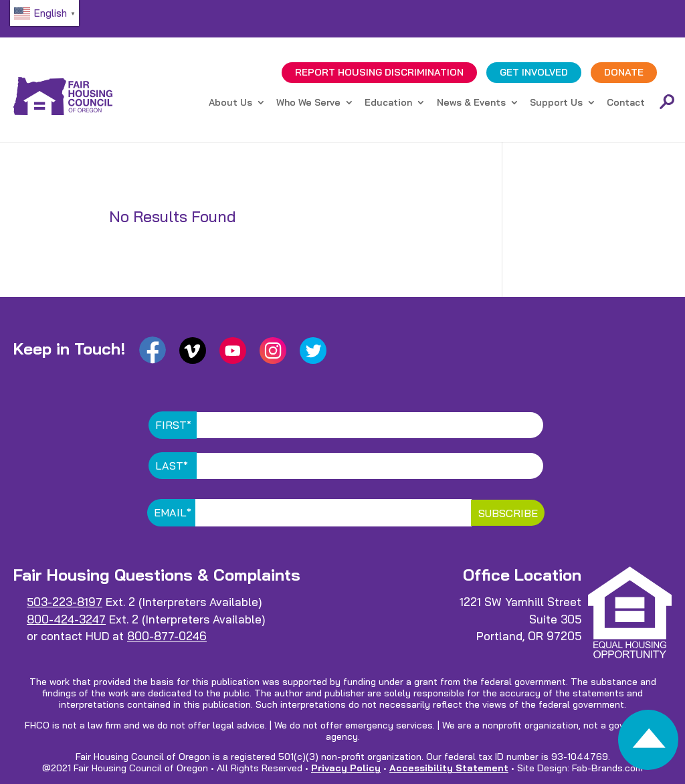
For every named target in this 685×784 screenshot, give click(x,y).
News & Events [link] (471, 103)
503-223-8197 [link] (65, 602)
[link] (648, 744)
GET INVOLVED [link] (534, 72)
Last (172, 466)
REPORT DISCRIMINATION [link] (379, 72)
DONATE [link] (624, 72)
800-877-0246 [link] (167, 636)
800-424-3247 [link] (66, 619)
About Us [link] (230, 103)
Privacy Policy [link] (346, 768)
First (173, 425)
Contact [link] (626, 103)
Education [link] (388, 103)
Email (173, 512)
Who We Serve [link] (308, 103)
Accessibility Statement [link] (449, 768)
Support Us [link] (556, 103)
